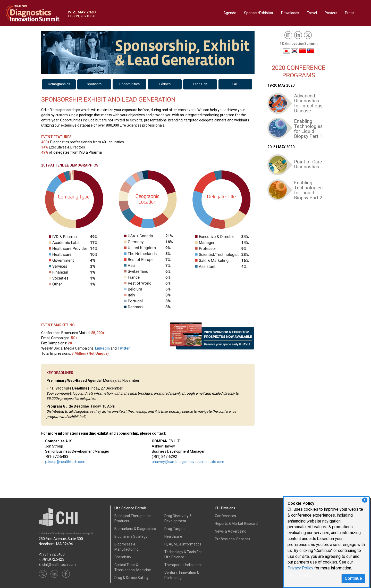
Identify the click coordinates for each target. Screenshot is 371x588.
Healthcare (173, 536)
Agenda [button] (230, 13)
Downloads (290, 13)
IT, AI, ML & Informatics (183, 544)
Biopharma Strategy (131, 536)
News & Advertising (231, 531)
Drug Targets (175, 529)
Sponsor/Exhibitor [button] (259, 13)
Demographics (59, 84)
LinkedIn (102, 348)
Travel (312, 13)
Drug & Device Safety (132, 578)
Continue (353, 578)
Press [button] (350, 13)
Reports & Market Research (237, 524)
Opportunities (129, 84)
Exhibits (165, 84)
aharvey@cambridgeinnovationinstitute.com (188, 462)
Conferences (225, 516)
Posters (331, 13)
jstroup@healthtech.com (65, 462)
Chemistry (123, 557)
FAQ (235, 84)
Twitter (124, 348)
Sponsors (94, 84)
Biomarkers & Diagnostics (135, 529)
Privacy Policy (300, 568)
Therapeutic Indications (183, 565)
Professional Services (233, 539)
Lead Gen (200, 84)
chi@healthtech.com (59, 565)
